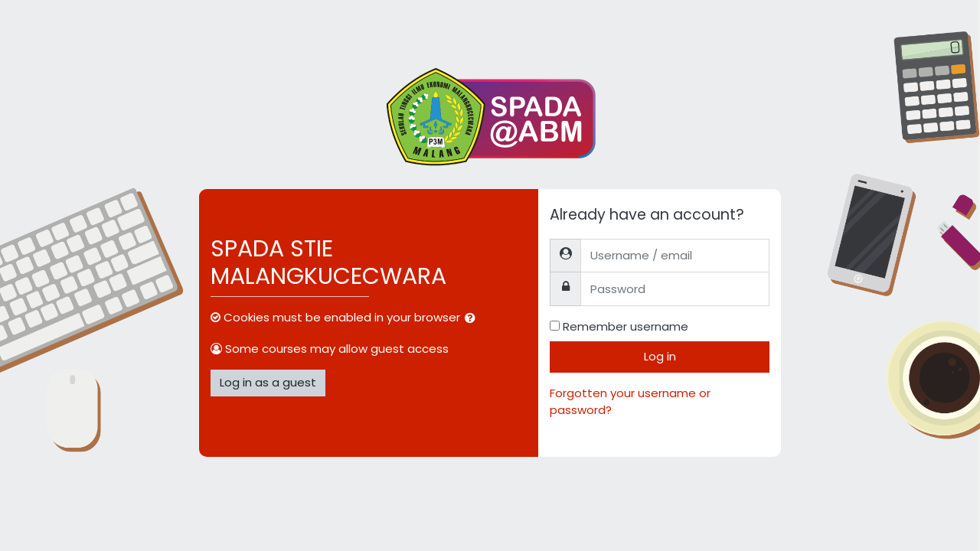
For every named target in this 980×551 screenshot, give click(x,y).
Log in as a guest (268, 382)
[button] (473, 319)
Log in (660, 356)
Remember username (626, 326)
